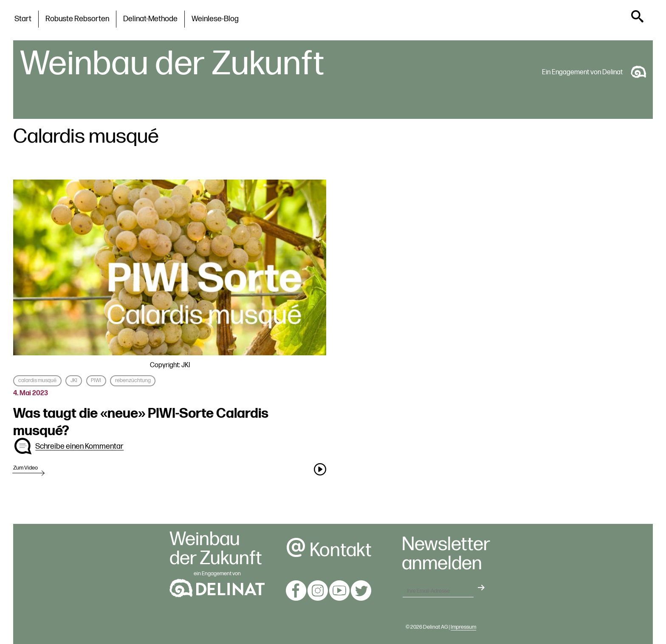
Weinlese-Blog (215, 19)
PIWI (96, 380)
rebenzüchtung (133, 380)
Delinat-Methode (150, 19)
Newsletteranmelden (446, 554)
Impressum (463, 627)
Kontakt (329, 550)
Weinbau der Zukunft (172, 64)
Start (23, 19)
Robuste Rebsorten (77, 19)
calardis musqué (37, 380)
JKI (74, 380)
